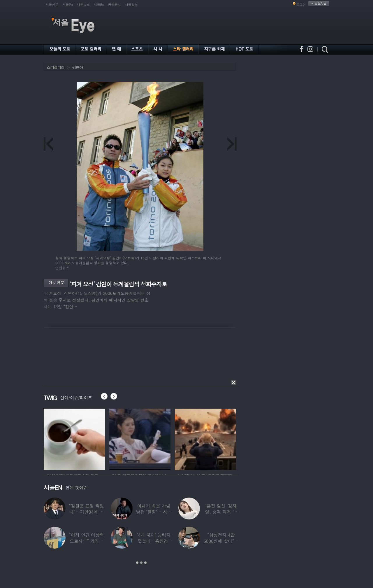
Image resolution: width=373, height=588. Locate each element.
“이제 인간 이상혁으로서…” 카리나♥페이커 (86, 541)
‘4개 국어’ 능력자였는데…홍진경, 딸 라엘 (154, 541)
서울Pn (68, 5)
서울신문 (52, 5)
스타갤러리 (56, 67)
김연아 (78, 67)
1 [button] (137, 563)
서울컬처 (131, 5)
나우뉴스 (83, 5)
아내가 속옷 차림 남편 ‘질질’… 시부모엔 (154, 512)
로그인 (301, 5)
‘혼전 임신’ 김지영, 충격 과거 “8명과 (221, 512)
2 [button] (141, 563)
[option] (74, 438)
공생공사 (115, 5)
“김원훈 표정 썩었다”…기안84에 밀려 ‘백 (86, 512)
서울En (99, 5)
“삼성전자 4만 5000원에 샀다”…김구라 (221, 541)
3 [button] (145, 563)
